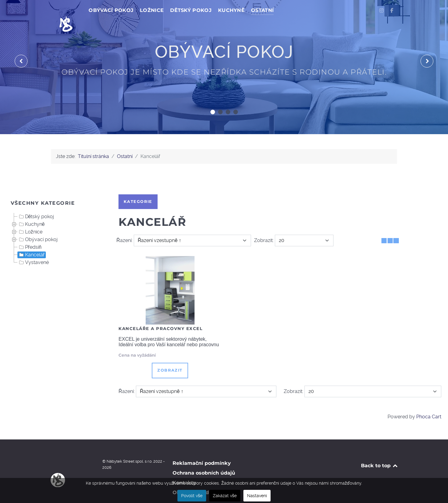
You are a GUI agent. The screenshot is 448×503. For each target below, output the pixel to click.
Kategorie (138, 188)
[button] (213, 98)
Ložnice (30, 218)
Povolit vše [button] (192, 496)
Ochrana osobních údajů (204, 459)
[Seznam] (396, 227)
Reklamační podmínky (202, 450)
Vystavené (33, 249)
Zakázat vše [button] (225, 496)
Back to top (380, 452)
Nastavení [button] (257, 496)
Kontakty (184, 469)
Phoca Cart (429, 403)
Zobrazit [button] (170, 357)
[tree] (56, 226)
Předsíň (30, 233)
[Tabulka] (384, 227)
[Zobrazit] (304, 227)
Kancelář (31, 241)
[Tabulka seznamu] (390, 227)
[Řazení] (192, 227)
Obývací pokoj (38, 226)
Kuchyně (31, 211)
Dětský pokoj (36, 203)
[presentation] (21, 48)
